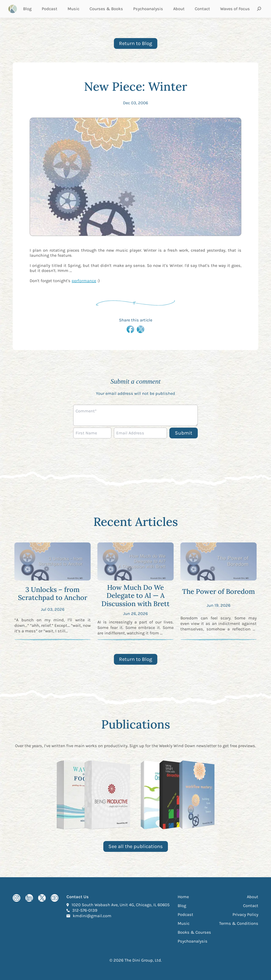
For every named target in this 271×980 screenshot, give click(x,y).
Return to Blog (136, 43)
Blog (27, 9)
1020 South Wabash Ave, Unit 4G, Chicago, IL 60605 (121, 905)
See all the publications (136, 846)
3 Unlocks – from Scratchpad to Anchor (53, 594)
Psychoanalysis (148, 9)
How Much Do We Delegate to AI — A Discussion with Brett (135, 596)
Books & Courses (194, 932)
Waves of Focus (235, 9)
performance (84, 281)
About (179, 9)
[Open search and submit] (259, 9)
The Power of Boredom (218, 591)
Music (73, 9)
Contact (202, 9)
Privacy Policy (245, 915)
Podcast (50, 9)
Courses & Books (106, 9)
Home (183, 897)
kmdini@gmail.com (92, 916)
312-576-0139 (85, 910)
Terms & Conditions (239, 923)
